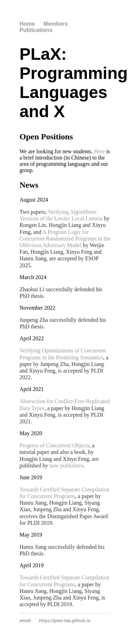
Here (99, 151)
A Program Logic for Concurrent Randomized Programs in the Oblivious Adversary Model (65, 239)
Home (27, 24)
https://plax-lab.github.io (65, 621)
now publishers (66, 466)
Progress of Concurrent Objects (54, 445)
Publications (36, 30)
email (25, 621)
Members (55, 24)
